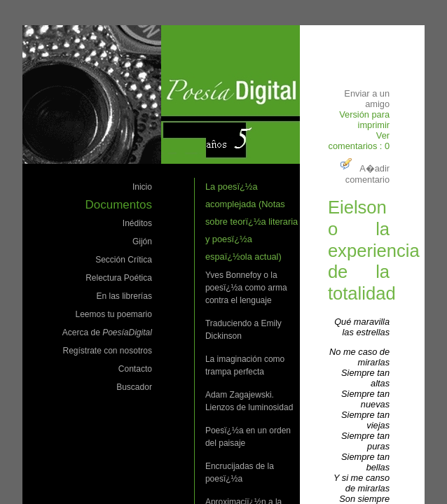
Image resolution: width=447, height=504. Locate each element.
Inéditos (137, 223)
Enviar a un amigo (367, 99)
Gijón (142, 241)
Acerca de (107, 332)
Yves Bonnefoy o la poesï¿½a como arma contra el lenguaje (246, 288)
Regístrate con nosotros (107, 351)
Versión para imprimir (364, 120)
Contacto (135, 369)
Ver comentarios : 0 (359, 141)
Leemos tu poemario (113, 314)
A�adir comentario (363, 174)
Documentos (118, 205)
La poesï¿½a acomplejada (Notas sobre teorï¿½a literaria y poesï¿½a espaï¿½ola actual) (252, 222)
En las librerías (124, 296)
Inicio (142, 187)
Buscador (134, 387)
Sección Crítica (124, 260)
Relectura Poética (119, 278)
